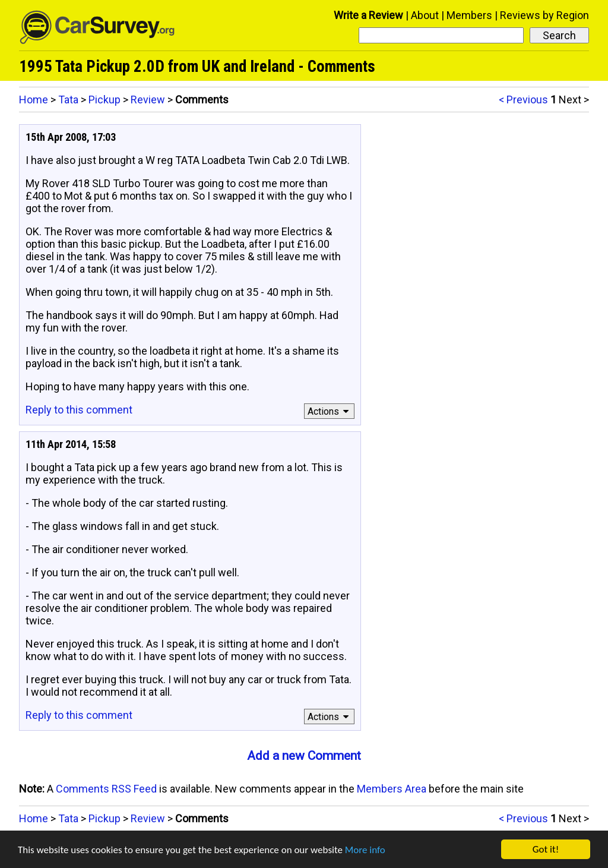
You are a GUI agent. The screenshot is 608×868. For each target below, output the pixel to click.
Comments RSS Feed (106, 789)
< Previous (523, 100)
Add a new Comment (304, 756)
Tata (68, 100)
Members (469, 15)
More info (365, 850)
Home (34, 100)
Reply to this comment (79, 410)
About (425, 15)
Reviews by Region (544, 15)
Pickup (104, 100)
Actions (330, 411)
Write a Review (368, 15)
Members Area (392, 789)
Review (148, 100)
